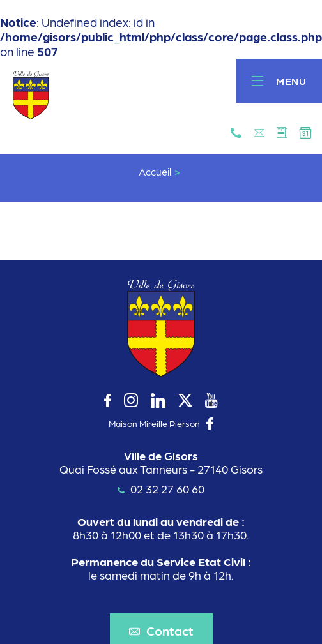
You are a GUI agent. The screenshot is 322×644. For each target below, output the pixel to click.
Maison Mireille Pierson (154, 423)
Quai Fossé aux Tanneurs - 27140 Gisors (161, 469)
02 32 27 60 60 (161, 489)
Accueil (155, 172)
